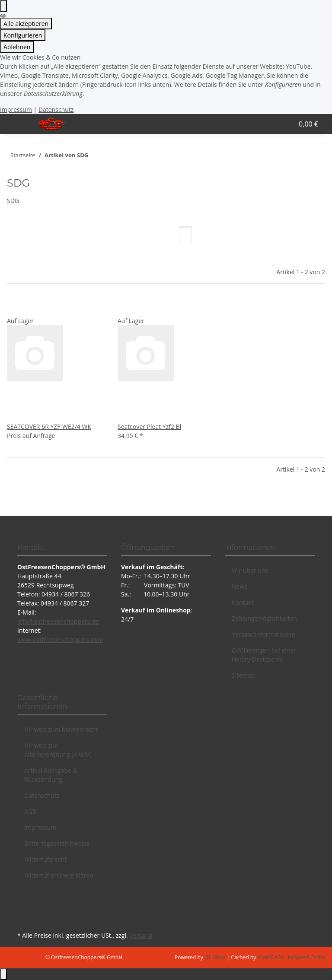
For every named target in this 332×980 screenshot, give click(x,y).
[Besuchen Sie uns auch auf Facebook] (24, 899)
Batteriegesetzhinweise (57, 843)
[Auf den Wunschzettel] (28, 307)
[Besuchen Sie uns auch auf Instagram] (24, 919)
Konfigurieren (23, 35)
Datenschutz (56, 109)
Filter (21, 251)
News (239, 586)
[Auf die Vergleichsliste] (14, 307)
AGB (30, 811)
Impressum (16, 109)
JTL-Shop (216, 957)
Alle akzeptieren (26, 24)
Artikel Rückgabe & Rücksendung (51, 775)
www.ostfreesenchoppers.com (60, 639)
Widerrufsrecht (45, 859)
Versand (141, 935)
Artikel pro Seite (126, 242)
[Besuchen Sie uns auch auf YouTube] (24, 909)
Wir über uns (250, 570)
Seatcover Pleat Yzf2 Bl (149, 427)
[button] (260, 124)
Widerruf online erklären (59, 875)
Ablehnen (17, 47)
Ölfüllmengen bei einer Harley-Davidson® (264, 655)
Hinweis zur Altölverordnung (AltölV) (58, 750)
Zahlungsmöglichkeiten (264, 618)
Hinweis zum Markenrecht (61, 729)
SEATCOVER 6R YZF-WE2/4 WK (49, 427)
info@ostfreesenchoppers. (54, 621)
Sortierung (65, 242)
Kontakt (243, 602)
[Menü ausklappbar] (18, 124)
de (95, 621)
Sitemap (243, 675)
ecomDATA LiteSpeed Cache (291, 957)
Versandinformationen (263, 634)
